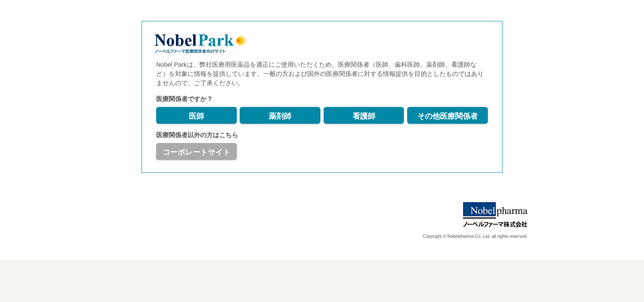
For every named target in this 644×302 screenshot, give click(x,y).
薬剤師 (280, 116)
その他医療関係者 (448, 116)
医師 (196, 116)
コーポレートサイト (196, 152)
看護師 (364, 116)
